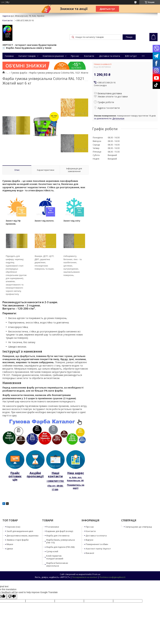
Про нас (75, 56)
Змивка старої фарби (18, 540)
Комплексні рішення (53, 56)
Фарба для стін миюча (58, 536)
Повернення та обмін (97, 544)
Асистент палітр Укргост (98, 549)
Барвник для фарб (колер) (60, 531)
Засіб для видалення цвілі (20, 531)
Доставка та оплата (110, 56)
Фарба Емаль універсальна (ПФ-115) (60, 541)
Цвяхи (10, 549)
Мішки (10, 544)
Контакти (89, 56)
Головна (9, 56)
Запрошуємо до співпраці (139, 527)
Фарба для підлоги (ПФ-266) (60, 547)
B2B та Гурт (131, 56)
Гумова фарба (19, 73)
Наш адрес (76, 473)
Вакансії (90, 553)
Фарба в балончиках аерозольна (57, 564)
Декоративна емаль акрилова (22, 536)
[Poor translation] (12, 596)
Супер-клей (52, 551)
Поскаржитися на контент (85, 577)
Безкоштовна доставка (110, 93)
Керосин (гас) (13, 527)
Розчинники (53, 527)
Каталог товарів (27, 56)
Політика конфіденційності (112, 577)
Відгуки (89, 540)
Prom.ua (96, 574)
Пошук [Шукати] (129, 37)
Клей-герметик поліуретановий (55, 557)
